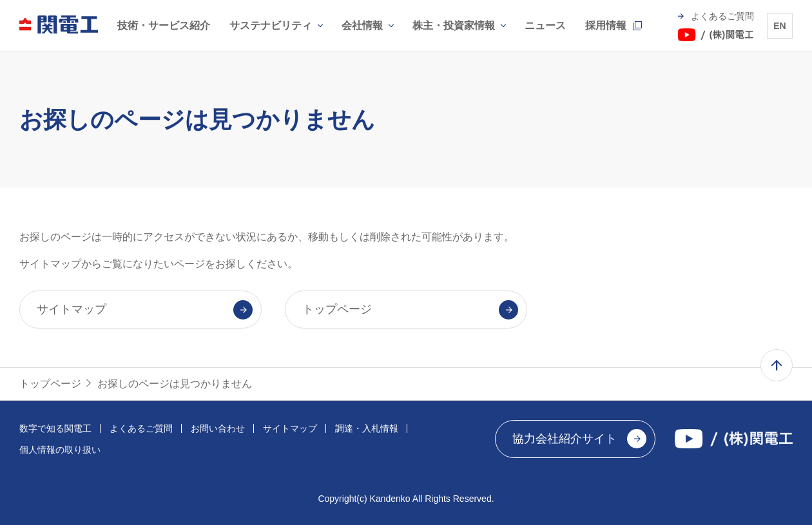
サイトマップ (290, 428)
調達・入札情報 (367, 428)
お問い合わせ (218, 428)
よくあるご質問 (141, 428)
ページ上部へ (777, 365)
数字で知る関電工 (55, 428)
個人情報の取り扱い (60, 450)
